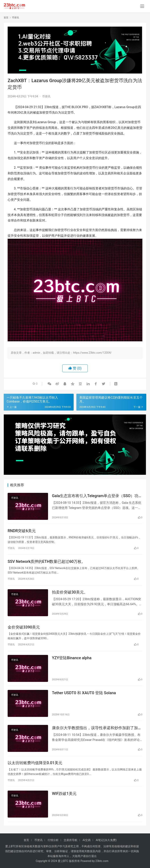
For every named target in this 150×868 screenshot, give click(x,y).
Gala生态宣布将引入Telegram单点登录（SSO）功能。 (95, 496)
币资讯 (46, 96)
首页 (6, 18)
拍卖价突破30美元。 (70, 592)
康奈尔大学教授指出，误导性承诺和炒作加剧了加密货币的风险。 (97, 728)
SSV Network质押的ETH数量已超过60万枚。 (46, 561)
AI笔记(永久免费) (106, 840)
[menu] (142, 6)
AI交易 (87, 840)
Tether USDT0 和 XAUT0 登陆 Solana (84, 693)
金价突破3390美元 (24, 627)
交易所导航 (71, 840)
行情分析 (53, 840)
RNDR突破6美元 (22, 531)
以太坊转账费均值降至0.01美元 (35, 763)
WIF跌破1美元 (64, 794)
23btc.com (102, 861)
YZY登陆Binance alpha (72, 658)
